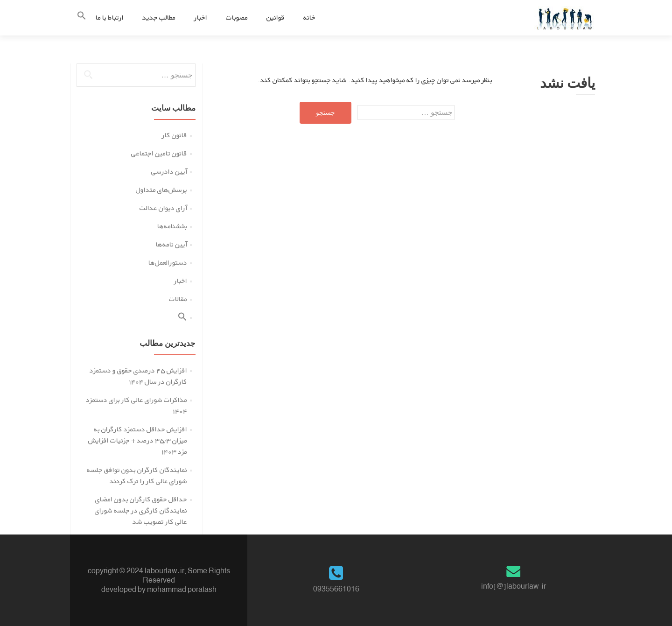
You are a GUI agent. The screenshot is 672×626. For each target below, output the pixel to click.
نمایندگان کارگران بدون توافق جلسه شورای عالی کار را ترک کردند (137, 475)
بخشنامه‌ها (172, 226)
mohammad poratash (182, 589)
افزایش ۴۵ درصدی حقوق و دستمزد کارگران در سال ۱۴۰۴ (138, 376)
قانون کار (175, 135)
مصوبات (237, 18)
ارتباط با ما (110, 18)
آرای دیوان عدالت (163, 208)
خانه (309, 18)
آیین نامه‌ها (171, 244)
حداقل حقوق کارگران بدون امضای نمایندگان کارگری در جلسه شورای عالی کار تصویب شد (141, 510)
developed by (123, 589)
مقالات (178, 299)
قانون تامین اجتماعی (159, 153)
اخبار (201, 18)
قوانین (276, 18)
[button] (82, 18)
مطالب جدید (159, 18)
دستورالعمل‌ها (168, 263)
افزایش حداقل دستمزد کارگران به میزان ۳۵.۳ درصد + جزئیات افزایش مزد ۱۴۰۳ (138, 440)
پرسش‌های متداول (161, 190)
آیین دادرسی (169, 172)
